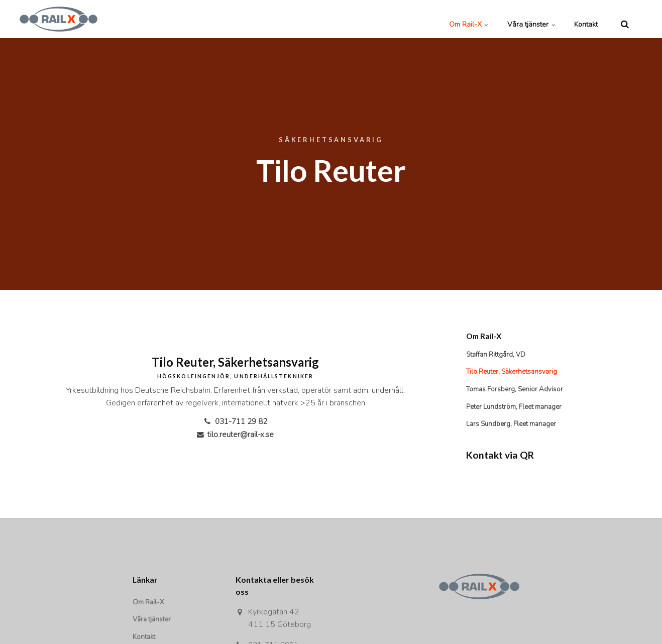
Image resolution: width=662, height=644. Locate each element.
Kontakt (581, 19)
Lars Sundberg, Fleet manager (514, 426)
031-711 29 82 (235, 421)
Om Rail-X (446, 19)
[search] (625, 19)
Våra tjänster (518, 19)
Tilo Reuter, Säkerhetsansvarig (515, 372)
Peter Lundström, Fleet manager (517, 408)
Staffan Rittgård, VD (497, 355)
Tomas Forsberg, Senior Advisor (517, 391)
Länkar (146, 581)
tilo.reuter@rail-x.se (235, 435)
